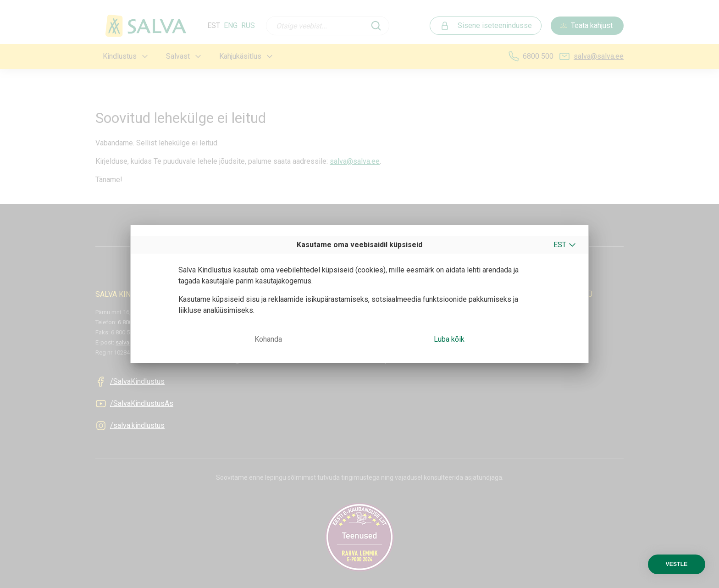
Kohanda (268, 339)
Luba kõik (449, 339)
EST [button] (560, 245)
